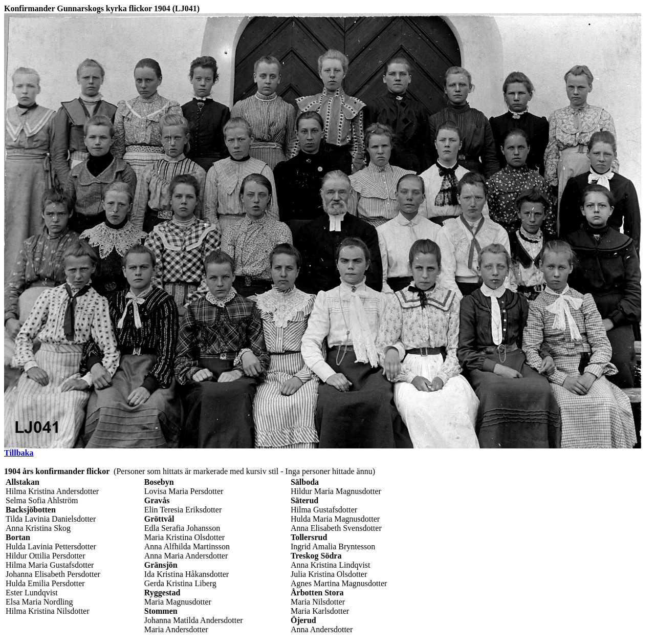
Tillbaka (19, 453)
